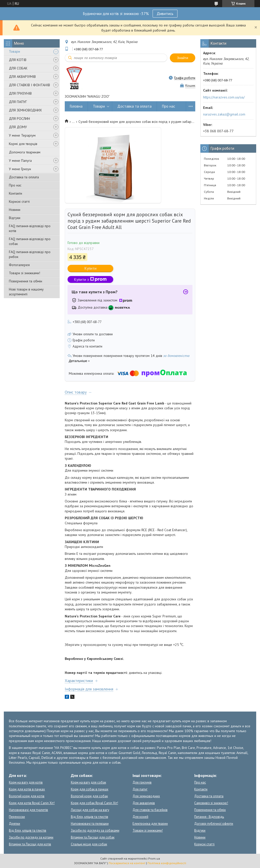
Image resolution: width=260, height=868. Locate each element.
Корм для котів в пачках (27, 789)
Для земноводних (146, 796)
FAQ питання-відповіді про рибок (30, 254)
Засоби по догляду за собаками (95, 830)
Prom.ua (154, 858)
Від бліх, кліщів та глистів (28, 830)
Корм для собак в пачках (90, 789)
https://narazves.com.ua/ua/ (224, 97)
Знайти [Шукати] (183, 58)
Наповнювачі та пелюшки (90, 824)
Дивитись (165, 13)
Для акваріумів (144, 803)
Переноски (17, 817)
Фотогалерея (19, 265)
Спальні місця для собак (89, 844)
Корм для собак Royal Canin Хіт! (94, 803)
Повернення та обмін (26, 281)
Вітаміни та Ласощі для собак (93, 837)
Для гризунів (142, 782)
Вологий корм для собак (89, 796)
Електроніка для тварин (150, 824)
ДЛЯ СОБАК (18, 68)
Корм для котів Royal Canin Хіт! (32, 803)
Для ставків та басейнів (150, 810)
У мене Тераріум (22, 135)
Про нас (15, 185)
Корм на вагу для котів (26, 782)
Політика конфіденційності (167, 863)
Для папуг (140, 789)
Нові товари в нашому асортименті (26, 292)
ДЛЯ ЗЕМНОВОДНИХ (25, 110)
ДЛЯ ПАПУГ (18, 102)
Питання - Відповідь (209, 817)
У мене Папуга (20, 161)
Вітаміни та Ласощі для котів (30, 844)
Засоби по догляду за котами (31, 837)
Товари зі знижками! (25, 273)
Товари (14, 51)
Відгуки (15, 218)
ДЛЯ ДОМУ (18, 127)
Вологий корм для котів (27, 796)
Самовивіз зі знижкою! (211, 803)
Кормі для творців (23, 144)
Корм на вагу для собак (88, 782)
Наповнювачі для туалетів (28, 810)
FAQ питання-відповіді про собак (30, 241)
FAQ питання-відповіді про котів (30, 228)
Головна (76, 106)
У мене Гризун (20, 169)
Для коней (140, 817)
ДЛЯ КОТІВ (18, 60)
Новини (15, 210)
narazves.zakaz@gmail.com (224, 114)
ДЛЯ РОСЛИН (19, 119)
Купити (91, 268)
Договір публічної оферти (214, 824)
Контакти (15, 193)
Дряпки (14, 824)
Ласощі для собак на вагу (90, 810)
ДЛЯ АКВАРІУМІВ (22, 77)
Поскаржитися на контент (127, 863)
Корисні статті (19, 201)
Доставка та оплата (24, 177)
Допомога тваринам (25, 152)
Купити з (90, 279)
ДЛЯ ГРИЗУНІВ (20, 93)
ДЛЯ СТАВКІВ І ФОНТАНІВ (29, 85)
